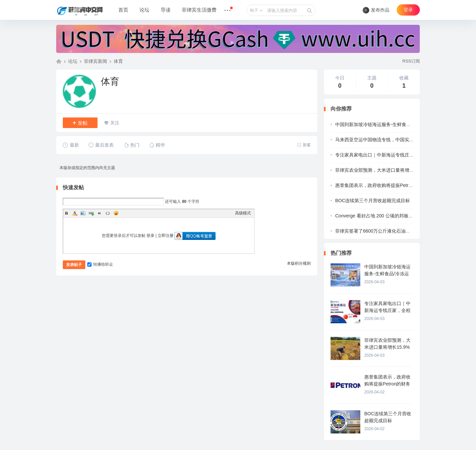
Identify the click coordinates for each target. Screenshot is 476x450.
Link (91, 213)
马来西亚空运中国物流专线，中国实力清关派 (381, 140)
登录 (408, 10)
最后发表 (101, 145)
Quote (99, 213)
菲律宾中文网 (59, 61)
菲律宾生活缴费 (199, 10)
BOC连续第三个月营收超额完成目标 (373, 201)
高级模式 (243, 213)
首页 (123, 10)
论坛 (144, 10)
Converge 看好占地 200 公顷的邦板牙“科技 (379, 216)
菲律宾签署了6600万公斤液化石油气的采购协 (382, 231)
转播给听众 (100, 264)
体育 (118, 61)
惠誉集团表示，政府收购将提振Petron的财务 (381, 185)
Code (108, 213)
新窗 (304, 145)
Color (75, 213)
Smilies (116, 213)
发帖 (80, 123)
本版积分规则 (299, 263)
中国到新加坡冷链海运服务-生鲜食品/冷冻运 (381, 124)
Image (83, 213)
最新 (71, 145)
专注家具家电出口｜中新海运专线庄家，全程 (381, 155)
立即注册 (166, 236)
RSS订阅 (411, 61)
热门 (131, 145)
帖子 (254, 10)
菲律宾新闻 (96, 61)
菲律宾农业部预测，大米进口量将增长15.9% (381, 170)
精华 (157, 145)
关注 (115, 123)
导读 (166, 10)
